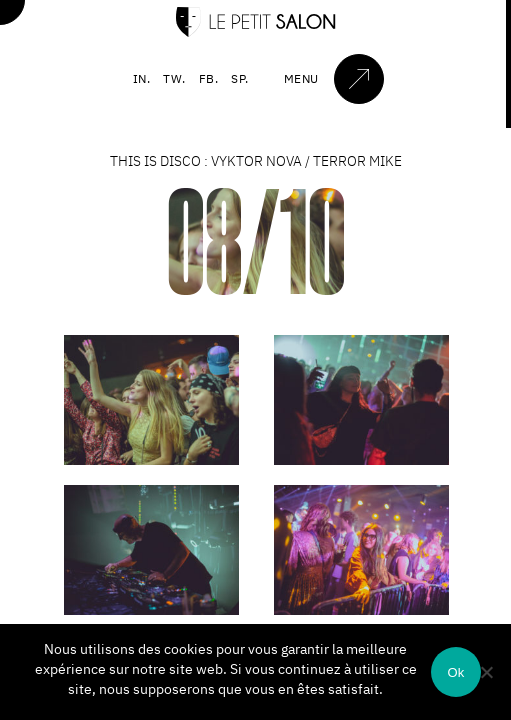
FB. (209, 78)
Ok (455, 672)
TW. (174, 78)
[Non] (486, 672)
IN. (142, 78)
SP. (240, 78)
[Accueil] (256, 32)
